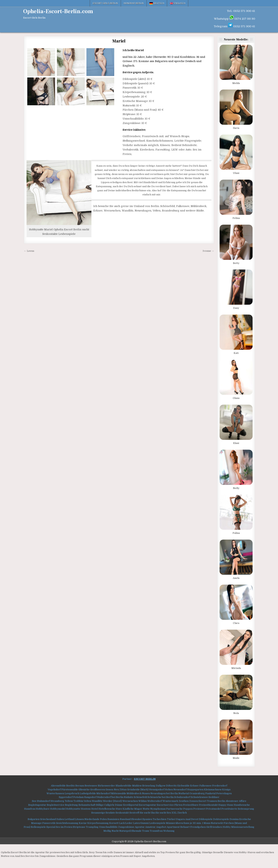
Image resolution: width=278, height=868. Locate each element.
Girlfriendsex (214, 827)
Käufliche (128, 809)
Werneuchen (130, 801)
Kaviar (83, 823)
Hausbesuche (242, 805)
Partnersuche (174, 809)
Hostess (86, 809)
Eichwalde (183, 786)
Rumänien (113, 819)
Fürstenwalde (70, 790)
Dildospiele (206, 819)
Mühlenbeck (134, 793)
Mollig (107, 831)
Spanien (147, 819)
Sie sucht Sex (163, 813)
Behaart (185, 827)
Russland (125, 819)
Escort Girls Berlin (105, 3)
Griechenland (48, 819)
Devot (195, 819)
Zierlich (182, 813)
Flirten (178, 805)
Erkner (194, 786)
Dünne (119, 805)
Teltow (69, 801)
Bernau (80, 786)
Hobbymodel (58, 809)
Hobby (227, 827)
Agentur (140, 827)
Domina (234, 819)
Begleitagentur (37, 805)
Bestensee (91, 786)
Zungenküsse (126, 827)
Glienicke (84, 790)
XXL (174, 813)
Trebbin (78, 801)
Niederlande (92, 819)
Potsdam (78, 797)
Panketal (210, 793)
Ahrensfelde (58, 786)
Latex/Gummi (141, 823)
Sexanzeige (98, 813)
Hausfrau (30, 809)
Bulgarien (33, 819)
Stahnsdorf (43, 801)
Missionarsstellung (243, 827)
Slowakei (136, 819)
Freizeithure (191, 805)
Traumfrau (156, 831)
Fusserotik (49, 823)
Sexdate (110, 813)
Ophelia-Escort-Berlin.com (58, 11)
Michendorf (103, 793)
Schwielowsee (199, 797)
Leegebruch (72, 793)
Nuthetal (184, 793)
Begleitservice (56, 805)
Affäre (243, 801)
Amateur (150, 827)
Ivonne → (208, 251)
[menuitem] (157, 3)
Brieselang (149, 786)
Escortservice (165, 805)
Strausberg (57, 801)
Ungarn (180, 819)
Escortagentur (147, 805)
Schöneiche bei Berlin (161, 797)
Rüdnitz (129, 797)
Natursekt (217, 823)
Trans (146, 831)
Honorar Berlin (134, 3)
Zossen (194, 801)
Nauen (146, 793)
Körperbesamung (98, 823)
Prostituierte (229, 809)
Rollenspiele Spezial (43, 827)
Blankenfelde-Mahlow (129, 786)
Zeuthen (184, 801)
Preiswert (199, 809)
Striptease (79, 827)
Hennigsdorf (157, 790)
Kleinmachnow (213, 790)
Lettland (69, 819)
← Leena (29, 251)
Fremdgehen (198, 827)
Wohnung (169, 831)
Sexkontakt (122, 813)
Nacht (115, 831)
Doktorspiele (221, 819)
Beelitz (70, 786)
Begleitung (71, 805)
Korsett (114, 823)
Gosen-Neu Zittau (116, 790)
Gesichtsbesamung (67, 823)
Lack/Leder (126, 823)
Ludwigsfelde (88, 793)
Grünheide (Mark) (138, 790)
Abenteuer (232, 801)
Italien (60, 819)
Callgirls (109, 805)
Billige (100, 805)
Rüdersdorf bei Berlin (110, 797)
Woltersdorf (155, 801)
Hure (119, 809)
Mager (138, 809)
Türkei (171, 819)
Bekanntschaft (87, 805)
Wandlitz (97, 801)
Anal (188, 819)
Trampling (92, 827)
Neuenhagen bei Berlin (164, 793)
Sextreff (134, 813)
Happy (222, 805)
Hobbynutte (73, 809)
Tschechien (159, 819)
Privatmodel (213, 809)
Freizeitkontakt (208, 805)
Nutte (146, 809)
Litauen (79, 819)
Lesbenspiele (157, 823)
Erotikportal (131, 805)
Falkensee (205, 786)
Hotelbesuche (107, 809)
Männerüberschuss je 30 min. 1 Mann (188, 823)
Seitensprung (246, 809)
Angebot (161, 827)
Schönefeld (140, 797)
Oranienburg (197, 793)
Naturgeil (125, 831)
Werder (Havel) (112, 801)
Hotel (95, 809)
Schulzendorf (182, 797)
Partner (127, 779)
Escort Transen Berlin (212, 801)
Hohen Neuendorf (176, 790)
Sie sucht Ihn (147, 813)
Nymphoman (158, 809)
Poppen (188, 809)
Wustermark (170, 801)
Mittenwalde (119, 793)
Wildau (143, 801)
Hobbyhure (43, 809)
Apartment (173, 827)
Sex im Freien (64, 827)
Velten (87, 801)
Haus (230, 805)
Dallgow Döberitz (166, 786)
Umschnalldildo (108, 827)
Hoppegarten (195, 790)
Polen (103, 819)
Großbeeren (98, 790)
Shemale (136, 831)
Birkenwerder (106, 786)
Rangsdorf (90, 797)
